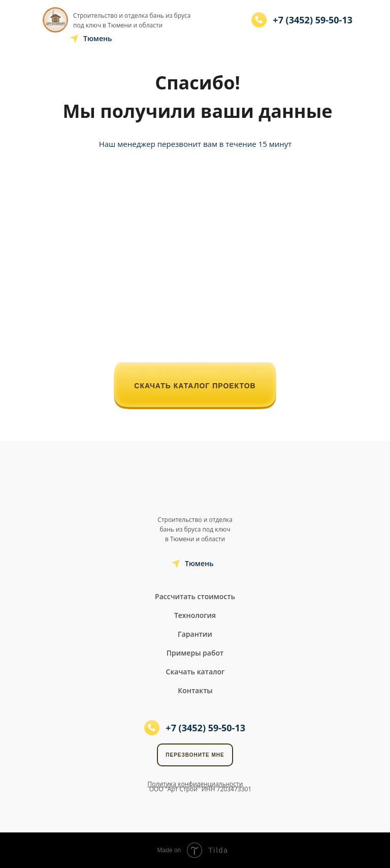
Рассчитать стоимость (195, 596)
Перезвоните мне (195, 755)
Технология (195, 615)
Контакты (195, 690)
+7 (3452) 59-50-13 (313, 20)
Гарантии (195, 634)
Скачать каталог (196, 672)
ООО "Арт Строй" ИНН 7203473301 (200, 789)
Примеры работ (195, 653)
